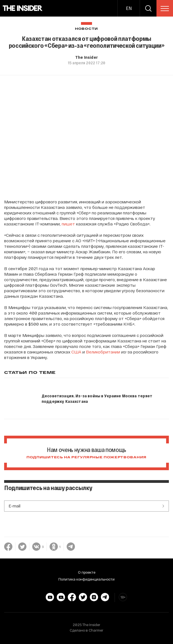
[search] (148, 8)
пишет (68, 224)
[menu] (165, 9)
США (76, 352)
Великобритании (103, 352)
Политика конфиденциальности (86, 579)
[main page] (23, 8)
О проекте (87, 572)
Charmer (96, 630)
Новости (86, 29)
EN (129, 8)
